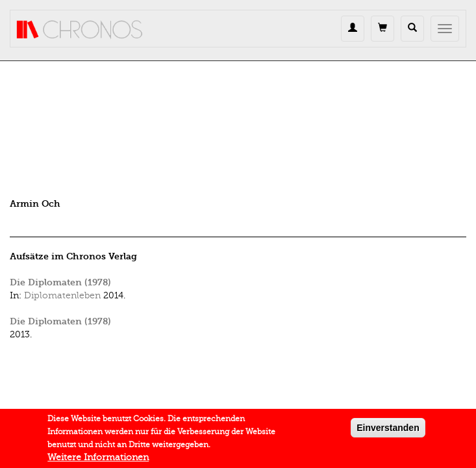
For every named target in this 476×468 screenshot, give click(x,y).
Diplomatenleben (62, 295)
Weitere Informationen (98, 459)
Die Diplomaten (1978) (60, 282)
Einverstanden (388, 430)
